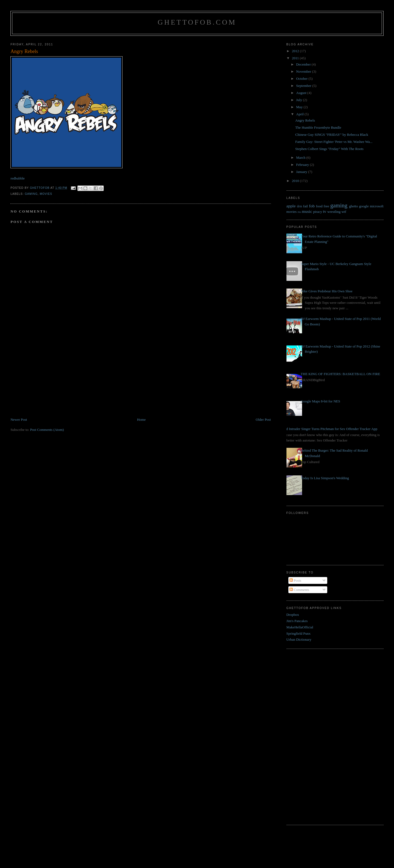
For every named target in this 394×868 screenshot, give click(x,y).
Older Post (263, 420)
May (300, 107)
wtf (344, 212)
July (299, 100)
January (302, 172)
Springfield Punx (299, 633)
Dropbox (293, 615)
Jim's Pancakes (297, 621)
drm (299, 206)
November (304, 71)
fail (305, 206)
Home (141, 420)
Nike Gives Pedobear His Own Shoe (327, 291)
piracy (317, 212)
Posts (295, 580)
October (302, 79)
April (300, 114)
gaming (31, 194)
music (307, 211)
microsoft (377, 206)
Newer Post (19, 420)
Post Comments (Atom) (47, 430)
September (304, 86)
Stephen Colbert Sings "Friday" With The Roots (329, 149)
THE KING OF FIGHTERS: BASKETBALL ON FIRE (341, 374)
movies (46, 194)
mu (299, 212)
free (326, 206)
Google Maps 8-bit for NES (320, 401)
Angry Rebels (305, 120)
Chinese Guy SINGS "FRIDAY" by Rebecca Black (332, 135)
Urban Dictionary (299, 639)
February (303, 165)
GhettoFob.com (197, 22)
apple (291, 206)
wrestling (334, 212)
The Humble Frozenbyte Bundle (318, 127)
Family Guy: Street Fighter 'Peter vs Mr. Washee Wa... (334, 142)
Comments (299, 590)
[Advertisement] (51, 379)
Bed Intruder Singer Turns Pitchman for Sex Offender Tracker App (330, 429)
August (302, 93)
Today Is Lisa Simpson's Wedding (325, 478)
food (319, 206)
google (364, 206)
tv (325, 211)
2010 (296, 181)
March (301, 158)
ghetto (354, 206)
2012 (296, 51)
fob (312, 206)
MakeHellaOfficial (300, 627)
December (304, 64)
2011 (296, 58)
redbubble (18, 178)
